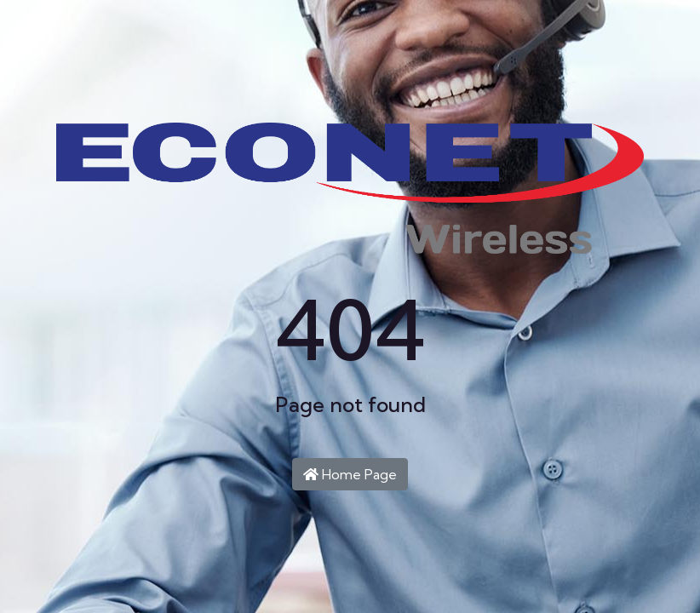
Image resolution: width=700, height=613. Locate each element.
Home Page (350, 474)
